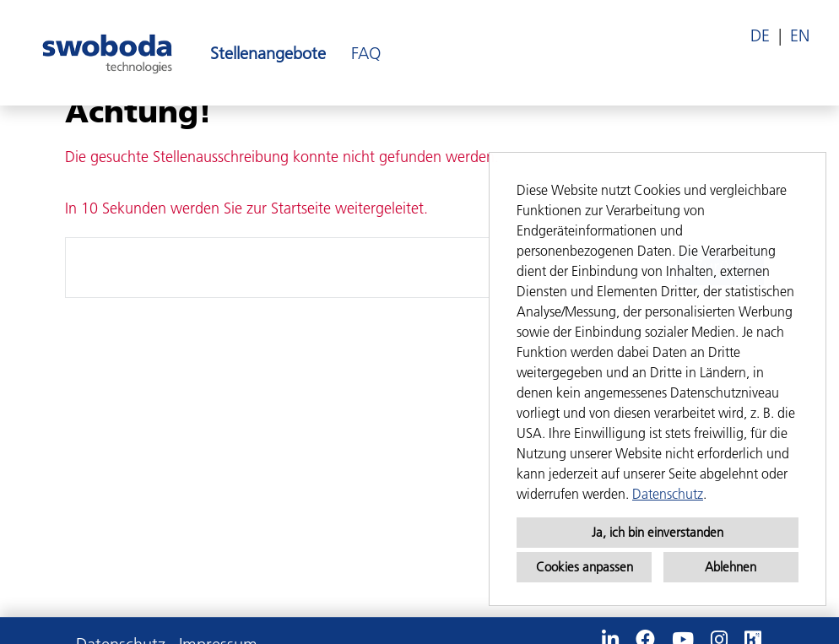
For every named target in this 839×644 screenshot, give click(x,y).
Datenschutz (668, 494)
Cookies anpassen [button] (585, 567)
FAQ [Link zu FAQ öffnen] (366, 53)
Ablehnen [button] (731, 567)
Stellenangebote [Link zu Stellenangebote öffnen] (268, 53)
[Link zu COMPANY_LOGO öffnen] (107, 53)
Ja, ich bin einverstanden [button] (658, 532)
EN (800, 35)
